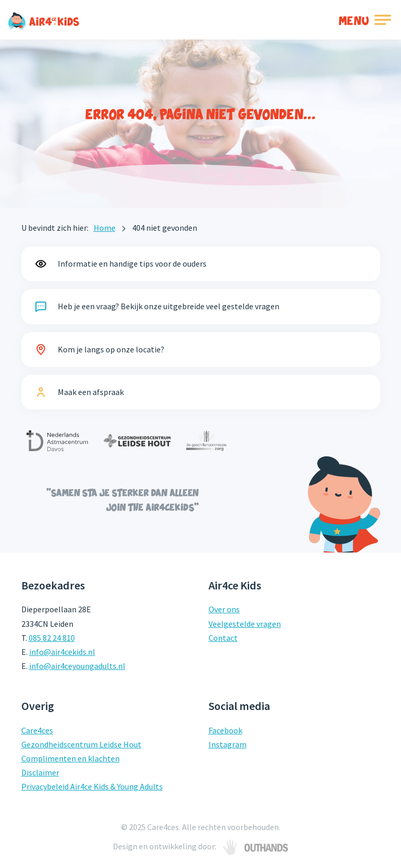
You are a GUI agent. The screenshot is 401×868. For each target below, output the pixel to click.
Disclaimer (40, 772)
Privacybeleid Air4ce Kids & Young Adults (92, 786)
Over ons (224, 609)
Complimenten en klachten (70, 758)
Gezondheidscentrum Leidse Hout (81, 744)
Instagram (228, 744)
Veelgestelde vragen (245, 624)
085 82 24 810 (52, 638)
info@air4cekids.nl (62, 652)
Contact (223, 638)
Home (105, 228)
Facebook (225, 730)
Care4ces (37, 730)
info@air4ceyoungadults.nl (77, 666)
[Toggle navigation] (366, 20)
